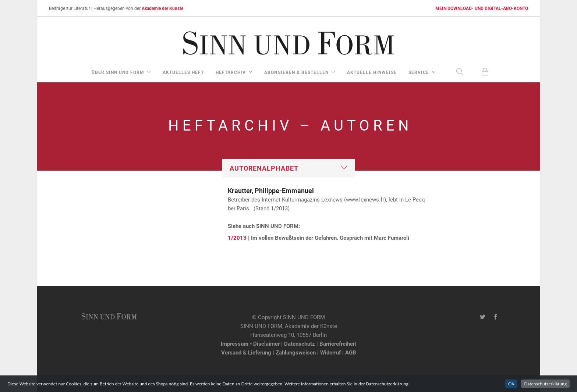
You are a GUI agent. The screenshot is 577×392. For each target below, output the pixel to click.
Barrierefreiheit (338, 343)
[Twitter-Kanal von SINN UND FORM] (483, 317)
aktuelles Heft (183, 72)
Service (419, 72)
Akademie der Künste (162, 8)
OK (511, 384)
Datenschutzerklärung (545, 384)
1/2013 (237, 238)
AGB (351, 352)
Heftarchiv (231, 72)
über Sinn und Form (118, 72)
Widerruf (330, 352)
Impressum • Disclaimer (250, 343)
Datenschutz (300, 343)
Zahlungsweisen (296, 352)
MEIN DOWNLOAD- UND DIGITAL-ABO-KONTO (482, 8)
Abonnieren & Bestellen (296, 72)
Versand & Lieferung (246, 352)
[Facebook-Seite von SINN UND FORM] (495, 317)
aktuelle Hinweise (372, 72)
